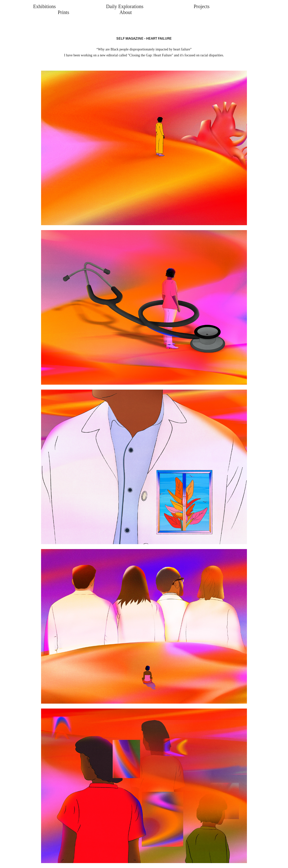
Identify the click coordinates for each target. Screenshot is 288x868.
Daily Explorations (125, 6)
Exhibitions (45, 6)
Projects (201, 6)
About (126, 12)
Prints (64, 12)
